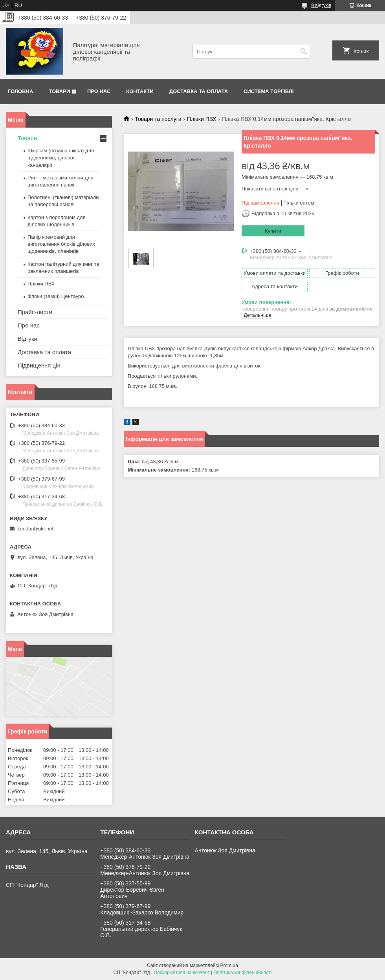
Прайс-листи (35, 312)
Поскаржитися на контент (182, 973)
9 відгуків (321, 5)
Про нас (99, 91)
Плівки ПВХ (202, 119)
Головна (20, 91)
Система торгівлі (269, 91)
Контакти (140, 91)
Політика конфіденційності (243, 973)
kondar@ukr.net (35, 529)
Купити (273, 231)
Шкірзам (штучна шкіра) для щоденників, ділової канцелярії (61, 158)
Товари (59, 91)
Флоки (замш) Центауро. (56, 296)
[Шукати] (303, 52)
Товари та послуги (158, 119)
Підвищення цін (39, 365)
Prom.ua (229, 965)
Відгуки (27, 339)
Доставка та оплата (199, 91)
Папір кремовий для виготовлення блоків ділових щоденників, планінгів (61, 244)
